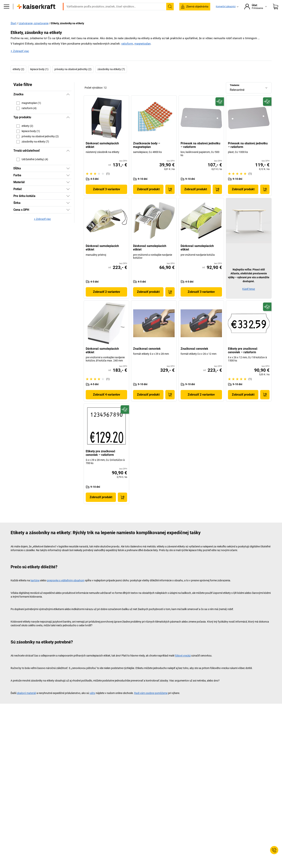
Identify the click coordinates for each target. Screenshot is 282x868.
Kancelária (64, 23)
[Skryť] (68, 102)
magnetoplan (142, 51)
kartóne (35, 588)
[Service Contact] (274, 850)
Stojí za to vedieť (225, 23)
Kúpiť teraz (249, 297)
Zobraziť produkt (148, 197)
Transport (118, 23)
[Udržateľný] (220, 109)
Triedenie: (235, 93)
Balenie (165, 23)
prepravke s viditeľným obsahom (66, 588)
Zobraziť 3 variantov (107, 197)
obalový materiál (26, 701)
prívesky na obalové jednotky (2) (73, 77)
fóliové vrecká (183, 663)
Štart (14, 31)
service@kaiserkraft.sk (197, 3)
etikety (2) (18, 77)
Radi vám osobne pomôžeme (151, 701)
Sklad (101, 23)
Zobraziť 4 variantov (107, 402)
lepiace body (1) (39, 77)
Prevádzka (84, 23)
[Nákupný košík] (275, 12)
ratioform (127, 51)
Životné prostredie (142, 23)
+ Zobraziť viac (20, 59)
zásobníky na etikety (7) (111, 77)
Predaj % (248, 23)
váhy (92, 701)
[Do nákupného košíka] (170, 197)
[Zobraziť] (68, 176)
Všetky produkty (40, 23)
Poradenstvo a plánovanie (192, 23)
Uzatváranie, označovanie (34, 31)
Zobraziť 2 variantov (107, 300)
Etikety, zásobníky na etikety (67, 31)
